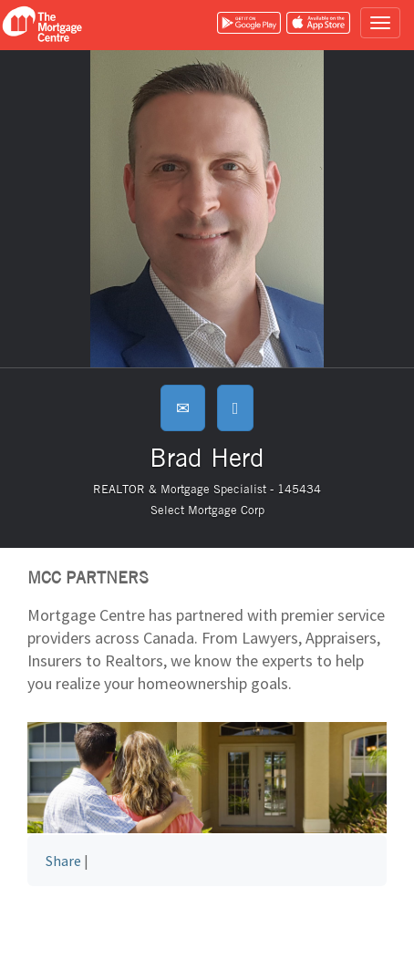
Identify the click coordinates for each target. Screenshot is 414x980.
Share (63, 861)
